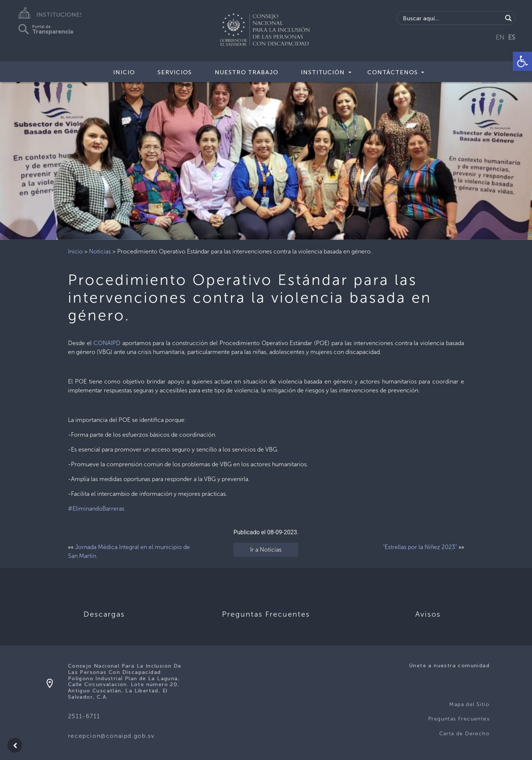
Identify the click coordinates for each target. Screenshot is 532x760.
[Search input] (452, 18)
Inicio (124, 72)
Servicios (175, 72)
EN (500, 37)
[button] (522, 61)
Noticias (100, 251)
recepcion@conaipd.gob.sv (111, 736)
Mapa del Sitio (469, 704)
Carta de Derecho (464, 734)
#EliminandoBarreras (96, 509)
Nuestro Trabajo (246, 72)
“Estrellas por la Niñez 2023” (420, 547)
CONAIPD (107, 343)
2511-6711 (84, 716)
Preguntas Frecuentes (459, 719)
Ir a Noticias (266, 550)
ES (512, 37)
